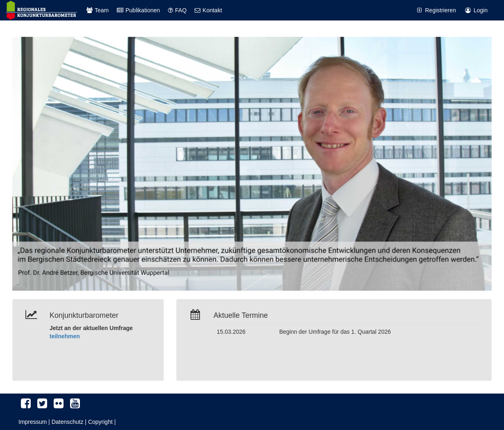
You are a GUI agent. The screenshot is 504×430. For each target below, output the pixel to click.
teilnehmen (65, 336)
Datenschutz (68, 422)
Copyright (100, 422)
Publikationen (138, 10)
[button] (48, 164)
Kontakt (208, 10)
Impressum (33, 422)
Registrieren (436, 10)
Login (476, 10)
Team (98, 10)
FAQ (177, 10)
